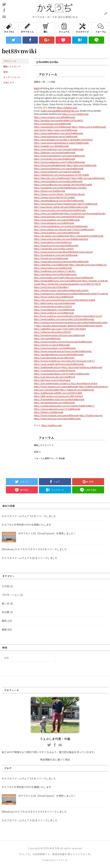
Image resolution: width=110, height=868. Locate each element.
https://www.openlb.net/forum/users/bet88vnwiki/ (59, 364)
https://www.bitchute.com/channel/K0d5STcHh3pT (59, 217)
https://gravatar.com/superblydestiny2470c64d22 (58, 120)
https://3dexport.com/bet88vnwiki (77, 390)
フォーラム (101, 28)
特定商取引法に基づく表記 (55, 760)
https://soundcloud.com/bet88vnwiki (52, 124)
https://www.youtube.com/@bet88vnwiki (55, 117)
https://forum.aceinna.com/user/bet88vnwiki (56, 386)
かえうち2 (9, 28)
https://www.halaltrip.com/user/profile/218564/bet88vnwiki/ (64, 319)
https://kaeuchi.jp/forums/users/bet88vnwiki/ (56, 245)
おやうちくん (27, 28)
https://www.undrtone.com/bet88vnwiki (54, 313)
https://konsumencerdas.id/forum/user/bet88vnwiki (59, 335)
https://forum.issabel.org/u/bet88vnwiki (54, 297)
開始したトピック (12, 66)
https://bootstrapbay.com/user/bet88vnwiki (56, 255)
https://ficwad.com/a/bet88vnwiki (51, 258)
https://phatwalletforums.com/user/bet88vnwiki (58, 281)
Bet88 (37, 88)
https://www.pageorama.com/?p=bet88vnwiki (57, 409)
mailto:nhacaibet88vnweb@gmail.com (60, 111)
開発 (4, 629)
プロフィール (10, 61)
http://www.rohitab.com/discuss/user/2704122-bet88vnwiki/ (64, 229)
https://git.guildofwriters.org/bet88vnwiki (54, 402)
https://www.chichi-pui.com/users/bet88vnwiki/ (57, 419)
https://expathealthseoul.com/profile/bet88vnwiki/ (59, 200)
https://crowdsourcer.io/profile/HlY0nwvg (55, 370)
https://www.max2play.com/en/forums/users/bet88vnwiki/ (63, 342)
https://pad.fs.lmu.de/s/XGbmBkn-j (51, 287)
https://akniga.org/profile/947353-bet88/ (54, 197)
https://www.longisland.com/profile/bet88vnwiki (58, 181)
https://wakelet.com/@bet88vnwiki (51, 146)
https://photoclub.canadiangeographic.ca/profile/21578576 (71, 284)
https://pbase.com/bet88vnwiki (50, 191)
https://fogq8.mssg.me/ (91, 415)
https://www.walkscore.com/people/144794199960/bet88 (63, 184)
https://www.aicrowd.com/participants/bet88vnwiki (60, 210)
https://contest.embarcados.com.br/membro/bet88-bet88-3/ (64, 406)
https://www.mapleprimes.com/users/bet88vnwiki (59, 168)
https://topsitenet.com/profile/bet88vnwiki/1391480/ (60, 188)
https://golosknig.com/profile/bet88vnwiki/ (55, 274)
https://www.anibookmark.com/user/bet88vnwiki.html (61, 239)
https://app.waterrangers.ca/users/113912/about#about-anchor (66, 383)
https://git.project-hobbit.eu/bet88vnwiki (82, 367)
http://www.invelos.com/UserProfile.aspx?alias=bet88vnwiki (64, 277)
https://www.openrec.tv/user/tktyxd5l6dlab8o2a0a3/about (63, 252)
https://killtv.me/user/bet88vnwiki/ (88, 178)
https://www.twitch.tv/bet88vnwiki (86, 236)
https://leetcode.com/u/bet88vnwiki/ (52, 178)
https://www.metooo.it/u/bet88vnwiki (53, 268)
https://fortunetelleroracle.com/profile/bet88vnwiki (59, 399)
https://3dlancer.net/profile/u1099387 (53, 332)
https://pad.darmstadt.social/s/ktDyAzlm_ (55, 358)
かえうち (54, 848)
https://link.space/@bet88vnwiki (50, 165)
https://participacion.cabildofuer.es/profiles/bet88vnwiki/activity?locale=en (71, 293)
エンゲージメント (12, 77)
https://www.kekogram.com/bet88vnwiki (54, 309)
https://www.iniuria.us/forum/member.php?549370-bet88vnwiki (66, 204)
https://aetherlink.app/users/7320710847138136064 (60, 329)
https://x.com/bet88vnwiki (75, 114)
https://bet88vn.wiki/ (67, 107)
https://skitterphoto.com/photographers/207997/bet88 (61, 175)
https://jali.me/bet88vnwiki (47, 338)
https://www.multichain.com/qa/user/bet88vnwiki (59, 149)
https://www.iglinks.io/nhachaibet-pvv (53, 242)
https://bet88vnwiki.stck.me (47, 367)
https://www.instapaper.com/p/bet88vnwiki (56, 136)
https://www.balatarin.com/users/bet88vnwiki (57, 233)
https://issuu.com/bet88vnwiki (62, 130)
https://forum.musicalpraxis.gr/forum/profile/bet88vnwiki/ (63, 351)
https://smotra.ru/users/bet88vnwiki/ (52, 345)
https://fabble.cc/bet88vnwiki (49, 412)
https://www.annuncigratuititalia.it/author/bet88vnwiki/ (62, 143)
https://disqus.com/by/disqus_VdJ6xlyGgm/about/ (59, 194)
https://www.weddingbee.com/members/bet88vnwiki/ (61, 226)
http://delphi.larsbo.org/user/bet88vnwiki (55, 303)
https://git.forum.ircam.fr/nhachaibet (52, 380)
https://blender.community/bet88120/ (88, 265)
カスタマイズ (82, 28)
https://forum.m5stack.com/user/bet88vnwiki (56, 415)
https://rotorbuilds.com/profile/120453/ (54, 249)
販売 (4, 621)
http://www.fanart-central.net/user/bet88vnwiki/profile (61, 207)
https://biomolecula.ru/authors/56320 (53, 306)
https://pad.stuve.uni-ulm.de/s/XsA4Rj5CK (55, 377)
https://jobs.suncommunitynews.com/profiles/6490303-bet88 (64, 300)
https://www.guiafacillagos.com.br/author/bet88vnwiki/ (62, 374)
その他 (6, 586)
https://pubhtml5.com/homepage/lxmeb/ (85, 213)
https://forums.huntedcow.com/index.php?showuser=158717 (64, 361)
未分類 (6, 612)
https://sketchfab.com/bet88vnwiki (51, 265)
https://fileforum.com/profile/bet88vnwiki (55, 152)
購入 (46, 28)
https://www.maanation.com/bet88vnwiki (55, 348)
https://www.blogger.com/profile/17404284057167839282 (63, 140)
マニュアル (64, 28)
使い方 (6, 603)
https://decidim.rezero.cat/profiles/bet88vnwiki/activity (61, 290)
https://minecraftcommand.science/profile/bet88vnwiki (61, 261)
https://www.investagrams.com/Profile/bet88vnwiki (59, 162)
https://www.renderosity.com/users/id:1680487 (57, 172)
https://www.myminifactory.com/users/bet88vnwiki (59, 156)
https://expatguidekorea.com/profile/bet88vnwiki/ (59, 354)
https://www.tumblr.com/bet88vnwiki (52, 127)
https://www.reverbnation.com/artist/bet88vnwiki (58, 133)
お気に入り (9, 82)
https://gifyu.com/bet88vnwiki (81, 165)
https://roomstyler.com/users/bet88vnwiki (55, 159)
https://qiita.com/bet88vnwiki (49, 213)
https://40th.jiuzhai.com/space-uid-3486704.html (58, 396)
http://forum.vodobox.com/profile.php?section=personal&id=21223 (68, 316)
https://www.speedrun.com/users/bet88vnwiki (57, 220)
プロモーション (11, 595)
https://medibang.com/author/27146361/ (55, 271)
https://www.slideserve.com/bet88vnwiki (54, 223)
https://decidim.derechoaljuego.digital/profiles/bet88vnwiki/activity (69, 326)
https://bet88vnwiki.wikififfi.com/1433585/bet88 (58, 393)
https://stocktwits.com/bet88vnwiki (51, 236)
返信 (6, 72)
